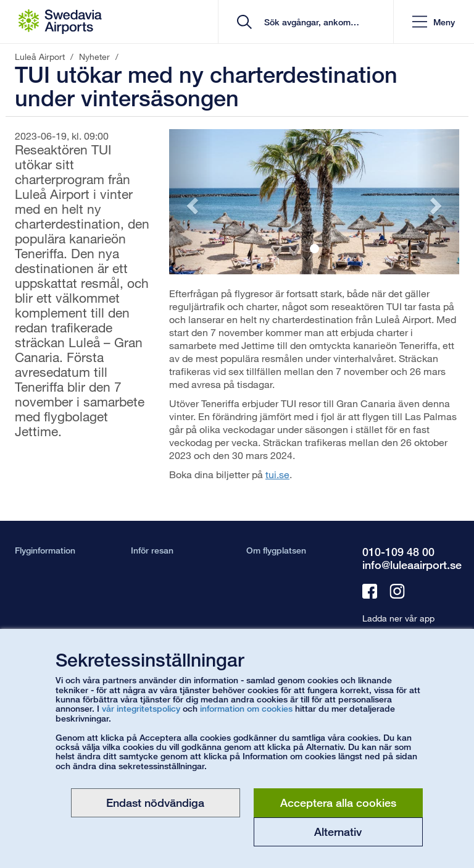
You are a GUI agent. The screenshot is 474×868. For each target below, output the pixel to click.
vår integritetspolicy (141, 708)
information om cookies (246, 708)
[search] (310, 22)
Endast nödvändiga (155, 803)
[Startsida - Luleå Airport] (60, 22)
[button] (434, 22)
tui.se (277, 474)
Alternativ (338, 832)
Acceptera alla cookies (338, 803)
